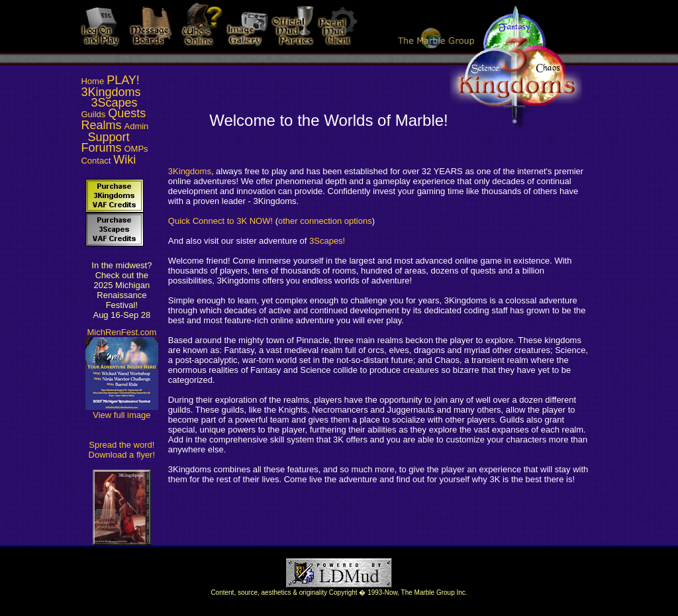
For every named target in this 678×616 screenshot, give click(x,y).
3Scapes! (327, 241)
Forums (101, 148)
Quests (127, 113)
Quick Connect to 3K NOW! (220, 221)
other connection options (325, 221)
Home (92, 81)
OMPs (136, 149)
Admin (137, 126)
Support (109, 137)
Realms (101, 125)
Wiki (124, 160)
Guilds (93, 114)
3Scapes (115, 103)
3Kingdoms (111, 92)
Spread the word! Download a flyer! (122, 450)
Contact (96, 161)
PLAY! (123, 80)
